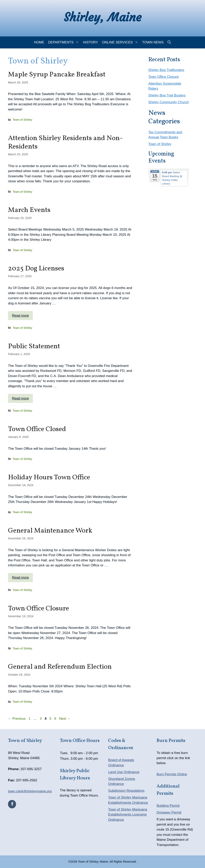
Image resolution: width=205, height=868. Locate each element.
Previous (17, 719)
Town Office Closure (39, 609)
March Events (29, 210)
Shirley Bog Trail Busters (167, 95)
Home (39, 42)
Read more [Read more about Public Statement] (20, 398)
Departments (65, 42)
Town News (153, 42)
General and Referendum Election (60, 667)
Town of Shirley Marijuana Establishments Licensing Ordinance (128, 815)
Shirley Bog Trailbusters (166, 70)
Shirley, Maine (103, 17)
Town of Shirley (22, 120)
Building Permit (168, 806)
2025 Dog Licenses (36, 269)
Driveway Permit (169, 812)
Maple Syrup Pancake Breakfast (57, 75)
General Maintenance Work (50, 531)
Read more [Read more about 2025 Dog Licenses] (20, 316)
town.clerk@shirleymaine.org (30, 791)
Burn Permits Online (172, 774)
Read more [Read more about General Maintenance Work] (20, 577)
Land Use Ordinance (124, 772)
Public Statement (34, 346)
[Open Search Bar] (169, 42)
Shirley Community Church (169, 102)
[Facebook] (12, 804)
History (90, 42)
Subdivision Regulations (126, 791)
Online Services (121, 42)
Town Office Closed (37, 429)
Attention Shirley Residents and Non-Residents (65, 142)
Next (65, 719)
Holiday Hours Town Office (49, 478)
